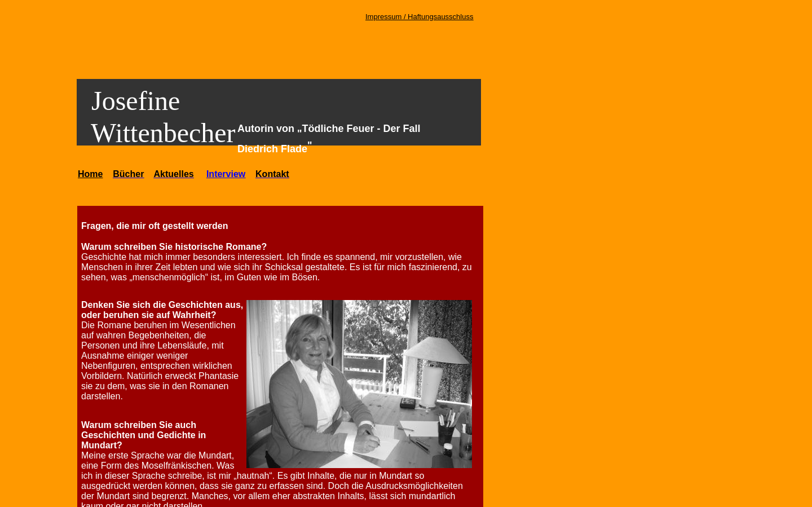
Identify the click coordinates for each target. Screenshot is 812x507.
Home (90, 174)
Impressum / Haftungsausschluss (419, 17)
